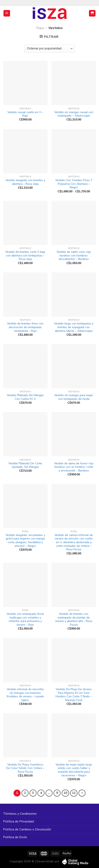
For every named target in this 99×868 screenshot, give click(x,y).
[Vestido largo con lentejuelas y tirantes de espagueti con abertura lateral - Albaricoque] (74, 295)
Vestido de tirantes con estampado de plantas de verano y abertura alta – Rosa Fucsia (74, 619)
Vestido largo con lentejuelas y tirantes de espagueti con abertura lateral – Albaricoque (74, 327)
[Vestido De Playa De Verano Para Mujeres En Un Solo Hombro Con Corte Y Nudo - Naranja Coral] (74, 660)
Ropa (40, 28)
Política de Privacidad (18, 821)
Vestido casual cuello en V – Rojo (25, 114)
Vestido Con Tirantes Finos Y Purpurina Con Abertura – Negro (74, 184)
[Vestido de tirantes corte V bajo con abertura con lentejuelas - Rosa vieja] (25, 223)
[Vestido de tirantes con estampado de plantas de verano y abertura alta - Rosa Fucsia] (74, 585)
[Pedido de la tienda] (49, 49)
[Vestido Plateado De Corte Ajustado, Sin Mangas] (25, 434)
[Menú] (7, 13)
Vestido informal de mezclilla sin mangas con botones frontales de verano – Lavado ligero (25, 695)
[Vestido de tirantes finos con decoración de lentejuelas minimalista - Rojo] (25, 295)
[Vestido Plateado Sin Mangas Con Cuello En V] (25, 366)
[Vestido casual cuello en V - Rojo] (25, 83)
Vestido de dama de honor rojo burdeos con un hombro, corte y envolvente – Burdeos (74, 467)
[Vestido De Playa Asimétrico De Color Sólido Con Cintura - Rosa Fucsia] (25, 735)
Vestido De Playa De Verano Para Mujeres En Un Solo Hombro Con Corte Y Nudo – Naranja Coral (74, 695)
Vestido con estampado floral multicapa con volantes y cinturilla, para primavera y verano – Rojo (25, 619)
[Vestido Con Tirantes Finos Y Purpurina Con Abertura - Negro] (74, 151)
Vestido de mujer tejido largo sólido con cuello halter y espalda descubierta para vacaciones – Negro (74, 770)
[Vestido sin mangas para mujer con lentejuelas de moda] (74, 366)
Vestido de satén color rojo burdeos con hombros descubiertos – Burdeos (74, 256)
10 (65, 793)
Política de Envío (15, 837)
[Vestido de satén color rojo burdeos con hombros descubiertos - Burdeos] (74, 223)
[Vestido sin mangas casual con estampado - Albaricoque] (74, 83)
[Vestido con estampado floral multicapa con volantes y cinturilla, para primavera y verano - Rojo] (25, 585)
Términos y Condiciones (20, 814)
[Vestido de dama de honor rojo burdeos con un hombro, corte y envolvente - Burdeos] (74, 434)
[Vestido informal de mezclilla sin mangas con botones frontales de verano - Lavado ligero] (25, 660)
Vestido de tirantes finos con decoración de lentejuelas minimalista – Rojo (25, 327)
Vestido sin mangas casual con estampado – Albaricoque (74, 114)
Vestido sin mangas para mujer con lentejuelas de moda (74, 397)
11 (74, 793)
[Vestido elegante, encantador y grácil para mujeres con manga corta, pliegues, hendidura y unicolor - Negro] (25, 506)
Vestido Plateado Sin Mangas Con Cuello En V (25, 397)
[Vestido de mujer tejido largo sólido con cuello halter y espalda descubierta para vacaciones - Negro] (74, 735)
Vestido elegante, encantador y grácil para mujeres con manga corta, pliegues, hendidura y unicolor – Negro (25, 541)
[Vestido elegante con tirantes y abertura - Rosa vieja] (25, 151)
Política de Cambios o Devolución (27, 829)
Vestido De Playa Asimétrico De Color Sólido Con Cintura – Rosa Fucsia (25, 768)
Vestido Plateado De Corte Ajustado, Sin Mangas (25, 465)
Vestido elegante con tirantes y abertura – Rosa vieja (25, 182)
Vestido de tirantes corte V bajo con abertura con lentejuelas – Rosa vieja (25, 256)
